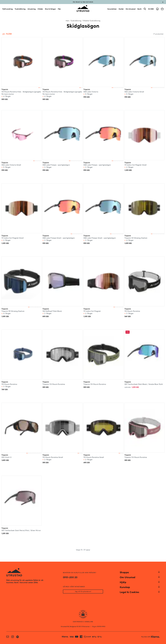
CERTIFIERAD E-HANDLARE (83, 622)
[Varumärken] (112, 9)
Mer (59, 9)
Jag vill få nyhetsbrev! (83, 592)
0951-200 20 (70, 577)
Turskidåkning (20, 9)
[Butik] (140, 9)
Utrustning (32, 9)
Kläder (40, 9)
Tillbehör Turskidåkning (91, 21)
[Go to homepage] (83, 9)
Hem (67, 21)
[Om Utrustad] (131, 9)
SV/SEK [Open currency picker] (151, 9)
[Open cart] (162, 9)
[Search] (145, 9)
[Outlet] (121, 9)
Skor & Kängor (50, 9)
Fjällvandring (8, 9)
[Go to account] (157, 9)
